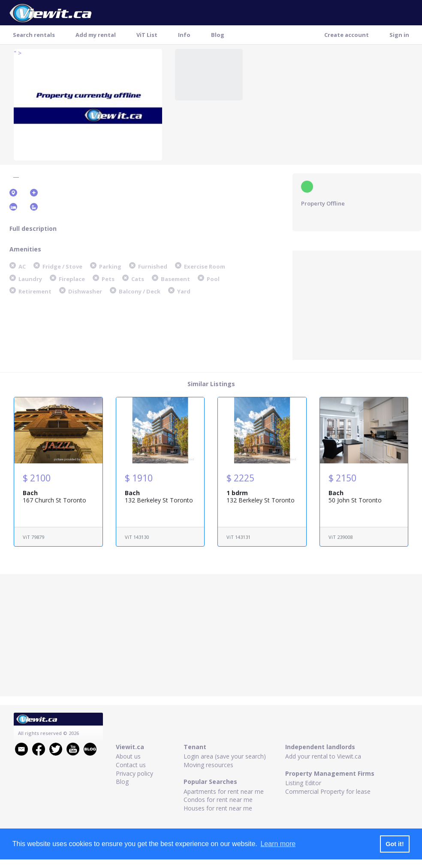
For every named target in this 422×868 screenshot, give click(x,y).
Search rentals (34, 35)
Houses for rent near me (218, 808)
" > (18, 53)
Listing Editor (303, 783)
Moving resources (208, 765)
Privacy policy (134, 773)
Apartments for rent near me (224, 791)
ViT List (147, 35)
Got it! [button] (395, 844)
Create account (347, 35)
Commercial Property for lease (328, 791)
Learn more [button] (278, 844)
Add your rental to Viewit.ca (323, 756)
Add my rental (96, 35)
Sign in (399, 35)
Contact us (131, 765)
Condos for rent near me (218, 800)
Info (184, 35)
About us (128, 756)
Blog (218, 35)
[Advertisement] (357, 304)
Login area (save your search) (225, 756)
